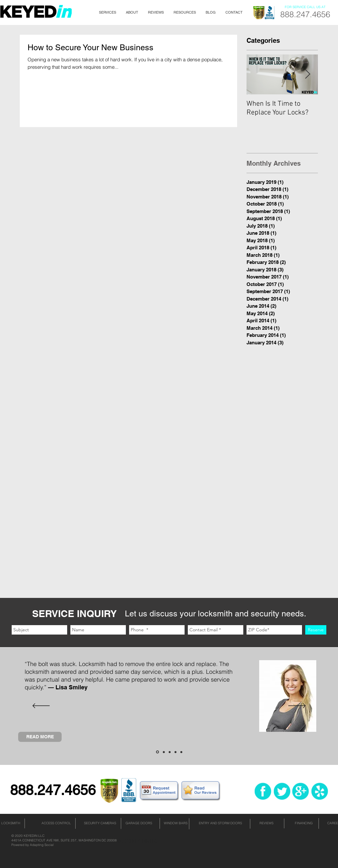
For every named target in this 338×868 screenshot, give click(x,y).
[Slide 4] (175, 752)
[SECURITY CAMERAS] (100, 823)
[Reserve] (316, 630)
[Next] (297, 706)
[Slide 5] (181, 752)
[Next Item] (308, 74)
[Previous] (41, 706)
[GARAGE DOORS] (139, 823)
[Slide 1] (157, 752)
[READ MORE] (40, 737)
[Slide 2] (164, 752)
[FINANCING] (304, 823)
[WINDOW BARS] (175, 823)
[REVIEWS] (266, 823)
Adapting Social (42, 845)
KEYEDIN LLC (34, 836)
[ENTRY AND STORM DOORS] (220, 823)
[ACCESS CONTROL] (56, 823)
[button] (108, 12)
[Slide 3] (170, 752)
